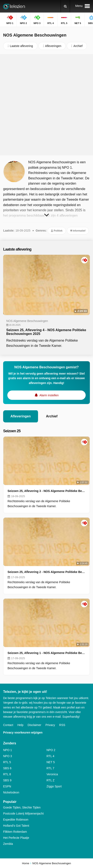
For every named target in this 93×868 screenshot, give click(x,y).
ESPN (7, 786)
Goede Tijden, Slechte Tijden (22, 807)
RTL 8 (7, 774)
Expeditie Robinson (16, 820)
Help (20, 725)
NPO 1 (8, 750)
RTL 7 (50, 768)
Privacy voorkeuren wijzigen (23, 732)
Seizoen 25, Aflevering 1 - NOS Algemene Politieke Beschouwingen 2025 (46, 653)
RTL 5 (7, 762)
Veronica (52, 774)
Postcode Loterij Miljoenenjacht (23, 814)
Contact (8, 725)
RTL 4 (50, 756)
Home (26, 863)
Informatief (78, 231)
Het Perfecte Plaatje (16, 838)
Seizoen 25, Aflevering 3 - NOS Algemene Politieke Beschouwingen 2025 (46, 491)
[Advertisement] (46, 105)
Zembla (8, 844)
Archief (52, 416)
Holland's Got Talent (16, 826)
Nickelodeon (11, 792)
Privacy (50, 725)
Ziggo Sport (54, 786)
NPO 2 (51, 750)
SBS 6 (7, 768)
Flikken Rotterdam (15, 832)
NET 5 (51, 762)
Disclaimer (34, 725)
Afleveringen (21, 416)
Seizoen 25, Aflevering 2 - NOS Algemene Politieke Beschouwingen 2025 (46, 572)
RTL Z (51, 780)
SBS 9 (7, 780)
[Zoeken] (65, 6)
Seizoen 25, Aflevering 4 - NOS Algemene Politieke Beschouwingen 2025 (46, 332)
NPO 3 (8, 756)
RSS (62, 725)
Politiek (57, 231)
